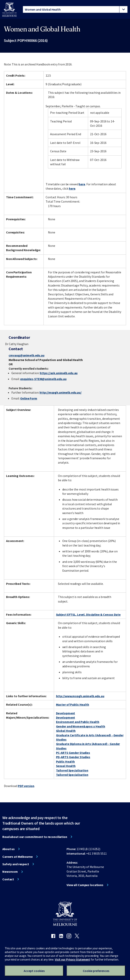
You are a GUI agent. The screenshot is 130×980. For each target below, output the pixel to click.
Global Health (66, 731)
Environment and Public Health (78, 722)
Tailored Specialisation (72, 770)
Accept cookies (34, 971)
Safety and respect (16, 864)
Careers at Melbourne (18, 857)
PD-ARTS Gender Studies (73, 757)
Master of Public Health (73, 704)
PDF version (26, 786)
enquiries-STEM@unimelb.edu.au (43, 379)
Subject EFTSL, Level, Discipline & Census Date (88, 614)
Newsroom (10, 872)
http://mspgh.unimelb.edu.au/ (60, 392)
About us (9, 849)
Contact (8, 879)
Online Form (29, 398)
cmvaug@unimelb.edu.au (26, 355)
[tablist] (75, 9)
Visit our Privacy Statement (72, 959)
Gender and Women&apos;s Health (81, 726)
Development (66, 713)
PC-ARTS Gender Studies (73, 753)
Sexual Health (66, 766)
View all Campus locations (85, 885)
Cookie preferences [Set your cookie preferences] (96, 971)
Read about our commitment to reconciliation (35, 837)
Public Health (65, 761)
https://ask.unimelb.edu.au (59, 373)
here (82, 184)
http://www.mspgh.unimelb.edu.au (80, 696)
